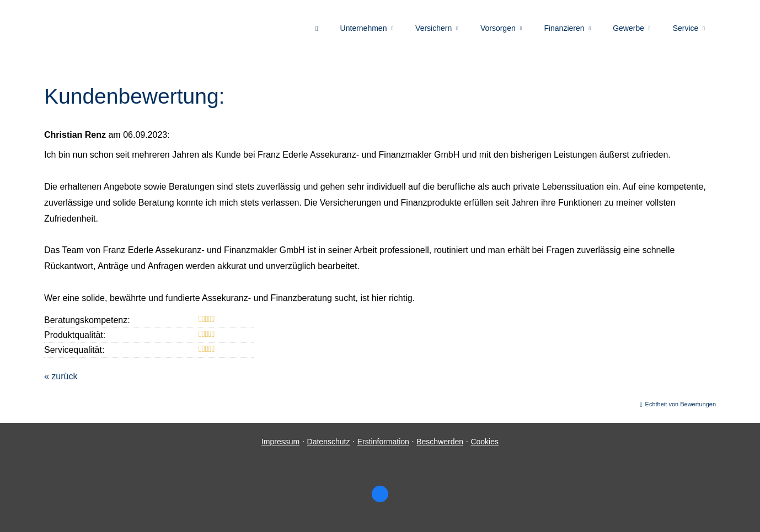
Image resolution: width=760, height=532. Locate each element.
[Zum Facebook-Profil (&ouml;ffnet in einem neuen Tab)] (380, 494)
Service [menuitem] (686, 28)
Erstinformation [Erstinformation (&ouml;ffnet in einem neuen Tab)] (383, 442)
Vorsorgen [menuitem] (498, 28)
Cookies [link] (485, 442)
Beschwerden (440, 442)
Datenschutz (329, 442)
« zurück (61, 376)
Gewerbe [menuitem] (628, 28)
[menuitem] (317, 28)
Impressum (280, 442)
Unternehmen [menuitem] (364, 28)
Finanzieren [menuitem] (564, 28)
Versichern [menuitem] (433, 28)
